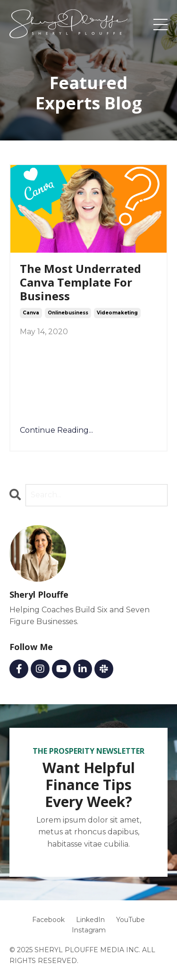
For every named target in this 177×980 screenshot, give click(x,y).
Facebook (48, 920)
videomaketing (117, 313)
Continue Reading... (56, 430)
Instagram (89, 930)
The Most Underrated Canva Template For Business (80, 282)
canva (31, 313)
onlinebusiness (68, 313)
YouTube (131, 920)
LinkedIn (90, 920)
